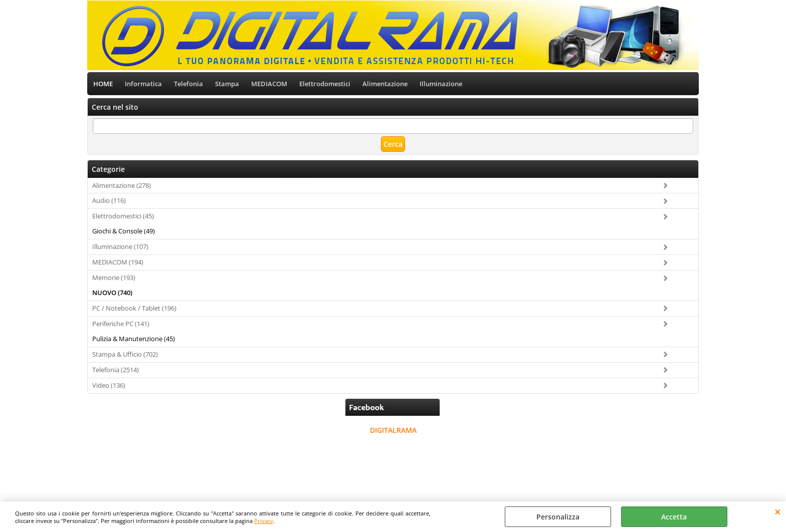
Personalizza (558, 517)
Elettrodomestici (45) (123, 216)
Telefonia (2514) (116, 370)
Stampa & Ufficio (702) (125, 354)
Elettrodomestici (325, 84)
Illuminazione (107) (120, 246)
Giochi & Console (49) (124, 231)
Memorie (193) (114, 278)
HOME (103, 84)
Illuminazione (441, 84)
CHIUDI (778, 511)
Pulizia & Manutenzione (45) (134, 339)
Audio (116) (109, 200)
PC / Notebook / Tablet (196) (134, 308)
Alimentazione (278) (122, 185)
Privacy (264, 521)
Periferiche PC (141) (121, 324)
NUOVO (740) (112, 293)
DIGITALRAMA (393, 430)
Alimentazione (385, 84)
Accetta (674, 517)
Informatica (143, 84)
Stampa (227, 84)
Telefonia (188, 84)
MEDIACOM (269, 84)
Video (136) (109, 385)
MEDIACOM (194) (118, 262)
